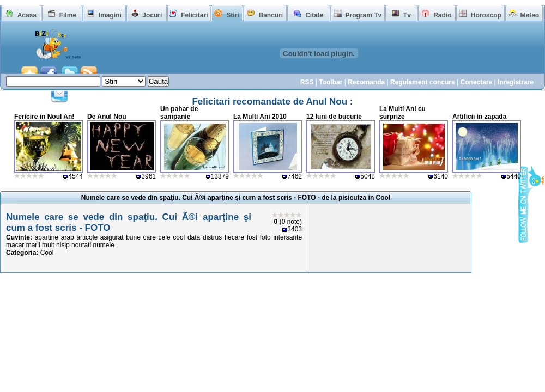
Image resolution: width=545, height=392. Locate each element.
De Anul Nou (107, 117)
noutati (81, 245)
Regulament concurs (423, 82)
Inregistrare (516, 82)
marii (33, 245)
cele (165, 237)
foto (265, 237)
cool (179, 237)
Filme (68, 15)
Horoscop (486, 15)
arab (68, 237)
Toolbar (331, 82)
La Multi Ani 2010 (260, 117)
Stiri (232, 15)
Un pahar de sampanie (179, 113)
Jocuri (152, 15)
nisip (63, 245)
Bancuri (271, 15)
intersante (287, 237)
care (150, 237)
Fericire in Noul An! (44, 117)
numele (103, 245)
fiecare (234, 237)
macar (15, 245)
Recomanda (366, 82)
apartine (47, 237)
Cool (47, 253)
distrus (212, 237)
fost (252, 237)
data (194, 237)
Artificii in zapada (479, 117)
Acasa (27, 15)
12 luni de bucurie (334, 117)
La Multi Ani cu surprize (402, 113)
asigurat (112, 237)
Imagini (110, 15)
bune (133, 237)
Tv (407, 15)
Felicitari (194, 15)
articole (87, 237)
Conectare (476, 82)
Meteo (530, 15)
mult (48, 245)
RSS (307, 82)
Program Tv (363, 15)
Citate (314, 15)
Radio (442, 15)
